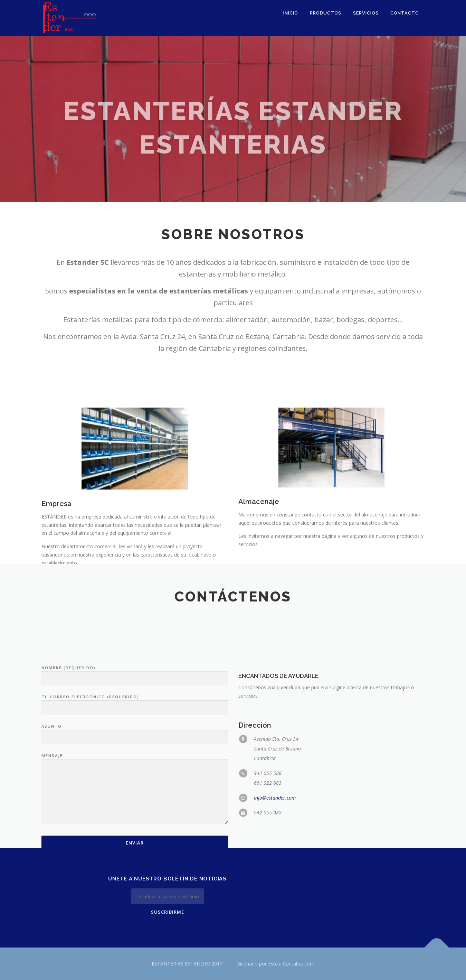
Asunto (135, 803)
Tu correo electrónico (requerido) (135, 774)
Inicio (291, 13)
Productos (326, 13)
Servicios (366, 13)
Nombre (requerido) (135, 744)
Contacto (405, 13)
